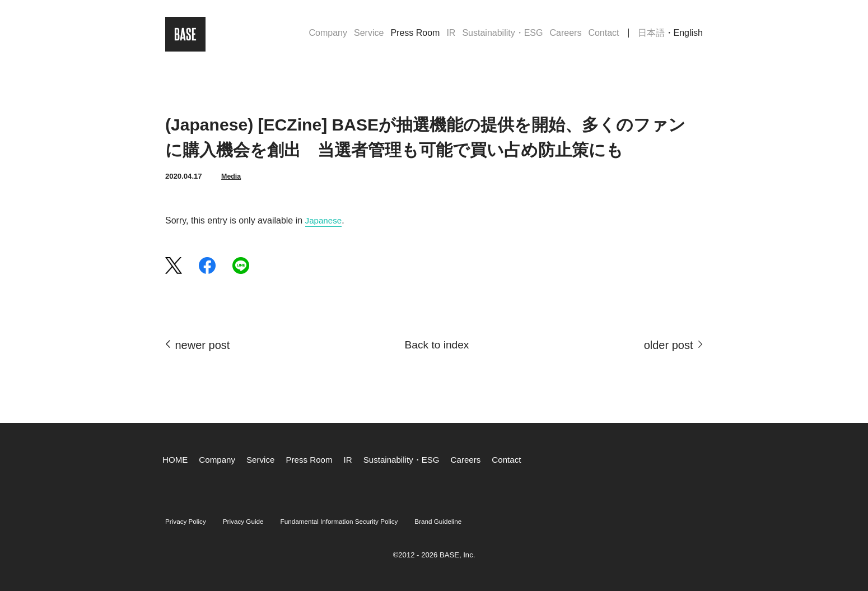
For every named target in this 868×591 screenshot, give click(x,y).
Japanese (325, 220)
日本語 (651, 36)
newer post (203, 345)
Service (369, 36)
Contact (603, 36)
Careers (565, 36)
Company (328, 36)
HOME (176, 460)
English (688, 36)
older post (669, 345)
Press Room (415, 36)
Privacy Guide (251, 521)
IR (451, 36)
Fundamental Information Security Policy (356, 521)
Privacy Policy (188, 521)
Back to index (437, 345)
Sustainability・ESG (502, 36)
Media (232, 176)
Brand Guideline (465, 521)
